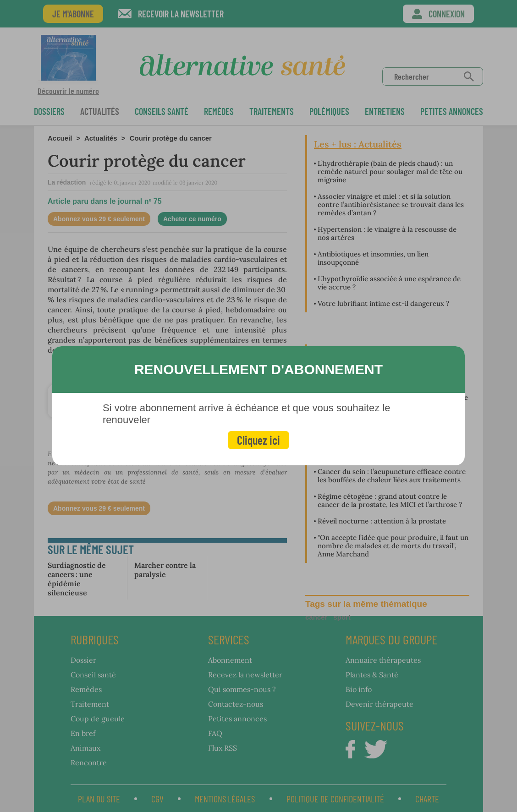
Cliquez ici (258, 440)
